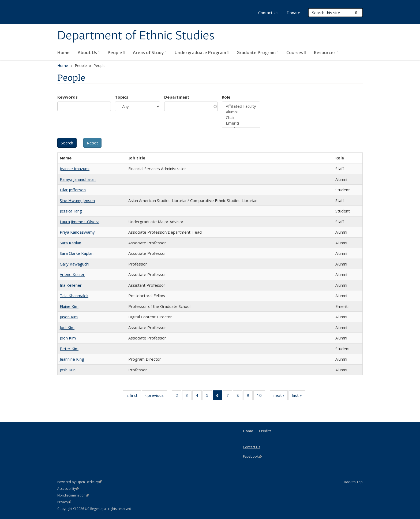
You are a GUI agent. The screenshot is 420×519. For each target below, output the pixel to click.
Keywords (67, 97)
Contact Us (268, 13)
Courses (296, 53)
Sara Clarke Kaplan (77, 253)
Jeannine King (72, 359)
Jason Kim (69, 317)
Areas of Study (150, 53)
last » (299, 396)
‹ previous (156, 396)
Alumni (241, 112)
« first (134, 396)
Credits (265, 431)
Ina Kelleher (71, 285)
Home (63, 53)
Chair (241, 117)
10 (261, 396)
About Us (89, 53)
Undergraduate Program (202, 53)
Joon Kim (68, 338)
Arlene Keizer (72, 274)
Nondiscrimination (73, 495)
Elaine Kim (69, 306)
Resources (326, 53)
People (116, 53)
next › (281, 396)
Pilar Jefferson (73, 190)
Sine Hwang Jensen (77, 200)
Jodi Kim (67, 327)
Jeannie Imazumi (75, 169)
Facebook (252, 456)
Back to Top (353, 482)
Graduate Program (257, 53)
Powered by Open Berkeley (80, 482)
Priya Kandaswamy (77, 232)
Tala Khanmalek (74, 296)
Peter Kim (69, 349)
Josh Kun (68, 370)
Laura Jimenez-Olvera (80, 222)
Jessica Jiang (71, 211)
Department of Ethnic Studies (136, 36)
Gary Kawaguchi (74, 264)
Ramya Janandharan (78, 179)
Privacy (64, 502)
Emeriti (241, 123)
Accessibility (68, 489)
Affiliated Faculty (241, 106)
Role (226, 97)
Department (177, 97)
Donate (293, 13)
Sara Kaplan (70, 243)
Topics (122, 97)
